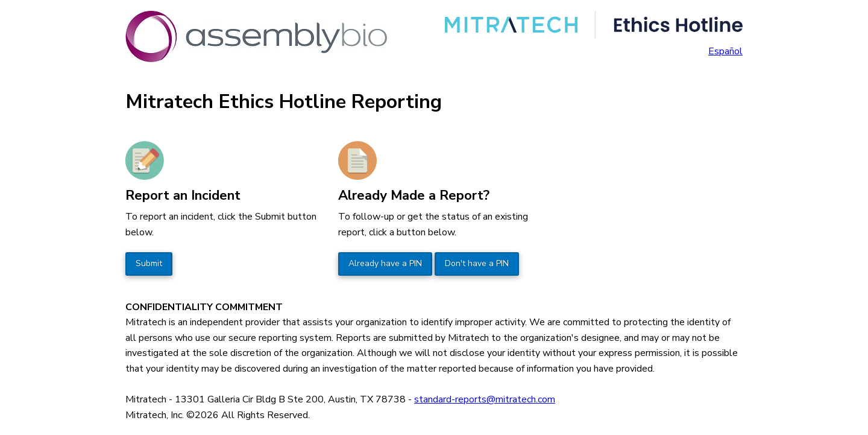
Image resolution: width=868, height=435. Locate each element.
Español (725, 51)
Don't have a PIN (477, 263)
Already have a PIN (385, 263)
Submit (149, 263)
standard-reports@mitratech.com (485, 399)
